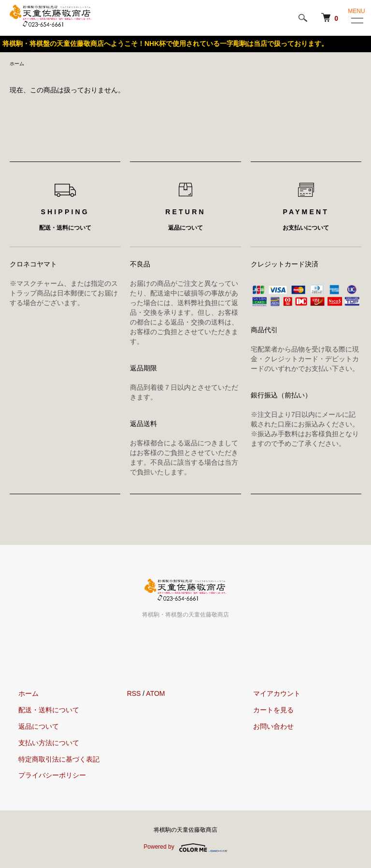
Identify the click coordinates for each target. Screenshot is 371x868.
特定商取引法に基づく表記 (50, 761)
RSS (134, 695)
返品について (30, 728)
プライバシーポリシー (43, 777)
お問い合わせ (264, 728)
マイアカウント (268, 695)
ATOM (155, 695)
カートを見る (264, 711)
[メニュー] (357, 20)
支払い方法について (40, 744)
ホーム (18, 64)
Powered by (185, 849)
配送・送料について (40, 711)
